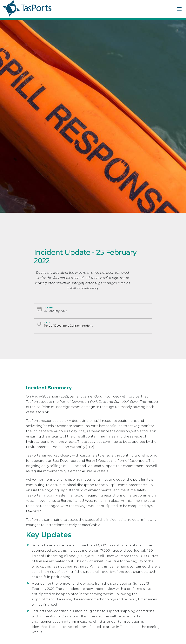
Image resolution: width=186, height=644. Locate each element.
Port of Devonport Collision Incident (68, 326)
